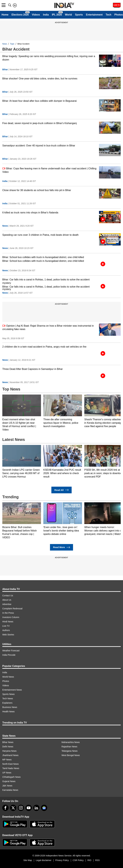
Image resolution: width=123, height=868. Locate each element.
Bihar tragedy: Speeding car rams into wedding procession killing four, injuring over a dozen (49, 58)
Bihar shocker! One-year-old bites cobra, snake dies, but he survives (40, 79)
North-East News (11, 764)
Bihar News (8, 742)
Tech (108, 15)
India (46, 15)
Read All (62, 490)
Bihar (5, 69)
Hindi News (8, 622)
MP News (7, 760)
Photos (6, 681)
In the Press (8, 613)
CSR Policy (78, 860)
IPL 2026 (57, 15)
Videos (36, 15)
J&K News (7, 786)
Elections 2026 (20, 15)
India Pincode (9, 655)
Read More (61, 547)
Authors (6, 630)
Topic (12, 44)
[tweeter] (13, 808)
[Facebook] (5, 808)
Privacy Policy (62, 860)
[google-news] (44, 808)
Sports (79, 15)
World (68, 15)
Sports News (8, 694)
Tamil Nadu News (11, 768)
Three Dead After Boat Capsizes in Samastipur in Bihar (32, 369)
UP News (7, 773)
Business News (10, 707)
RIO (89, 860)
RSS (97, 860)
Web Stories (8, 635)
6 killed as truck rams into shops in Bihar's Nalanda (30, 213)
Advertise (7, 604)
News (5, 44)
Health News (8, 712)
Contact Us (8, 596)
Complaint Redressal (12, 609)
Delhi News (8, 747)
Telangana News (70, 751)
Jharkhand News (10, 755)
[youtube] (29, 808)
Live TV (6, 626)
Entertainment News (12, 690)
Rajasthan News (69, 747)
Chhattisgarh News (11, 777)
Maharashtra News (71, 742)
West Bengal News (71, 755)
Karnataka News (10, 790)
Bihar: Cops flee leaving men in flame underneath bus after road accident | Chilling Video (49, 170)
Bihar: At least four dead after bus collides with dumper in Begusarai (39, 101)
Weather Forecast (11, 651)
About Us (7, 600)
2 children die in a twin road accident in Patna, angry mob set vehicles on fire (44, 347)
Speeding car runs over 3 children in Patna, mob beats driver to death (40, 235)
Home (5, 15)
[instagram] (21, 808)
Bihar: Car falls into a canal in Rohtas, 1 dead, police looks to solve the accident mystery (46, 281)
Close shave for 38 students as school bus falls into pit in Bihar (37, 190)
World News (8, 677)
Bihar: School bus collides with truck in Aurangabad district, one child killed (43, 257)
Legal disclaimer (44, 860)
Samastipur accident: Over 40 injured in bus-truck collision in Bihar (39, 146)
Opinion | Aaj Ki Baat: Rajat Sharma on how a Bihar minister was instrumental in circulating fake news (48, 327)
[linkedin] (36, 808)
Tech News (8, 698)
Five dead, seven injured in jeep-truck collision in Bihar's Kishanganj (40, 123)
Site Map (28, 860)
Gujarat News (9, 781)
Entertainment (94, 15)
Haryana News (9, 751)
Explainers (7, 703)
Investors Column (11, 617)
